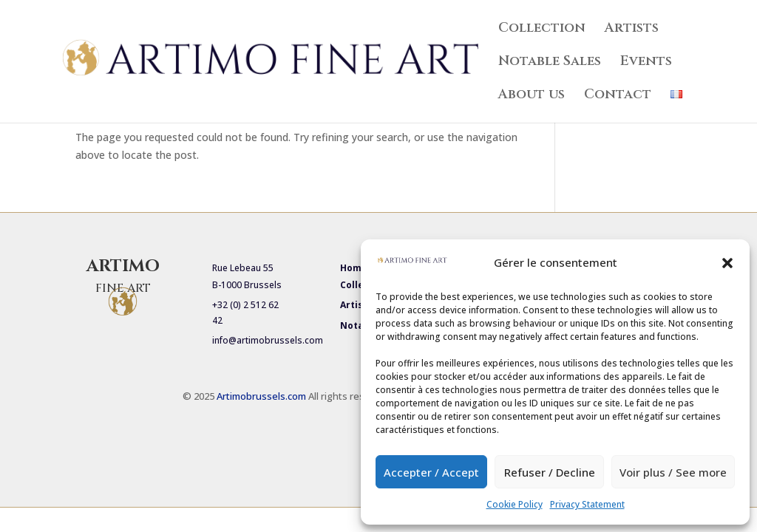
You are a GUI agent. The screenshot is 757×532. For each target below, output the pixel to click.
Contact (618, 96)
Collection (542, 30)
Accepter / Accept (431, 472)
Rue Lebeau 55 (243, 268)
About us (532, 96)
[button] (727, 263)
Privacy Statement (587, 504)
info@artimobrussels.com (268, 340)
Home (354, 268)
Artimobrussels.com (262, 396)
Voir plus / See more (673, 472)
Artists (632, 30)
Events (646, 63)
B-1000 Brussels (247, 285)
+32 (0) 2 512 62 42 (245, 312)
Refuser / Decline (550, 472)
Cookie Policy (515, 504)
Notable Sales (550, 63)
